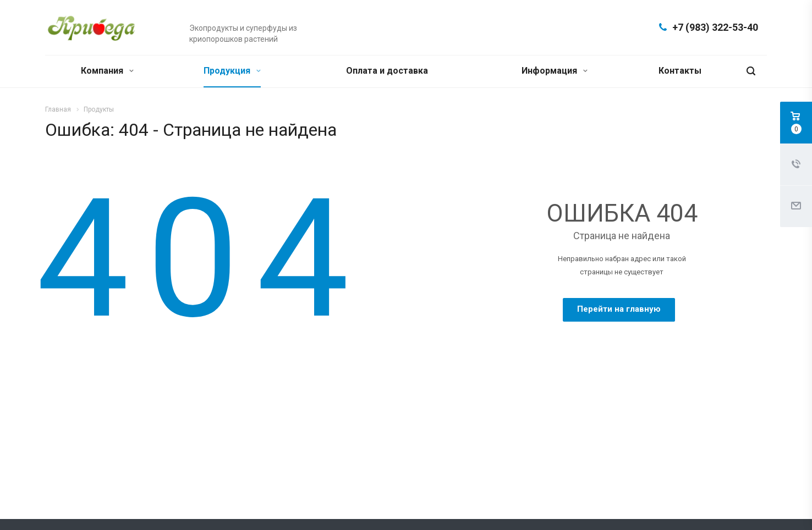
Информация (555, 71)
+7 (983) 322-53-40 (715, 27)
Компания (107, 71)
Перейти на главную (619, 309)
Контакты (680, 71)
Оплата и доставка (387, 71)
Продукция (232, 71)
